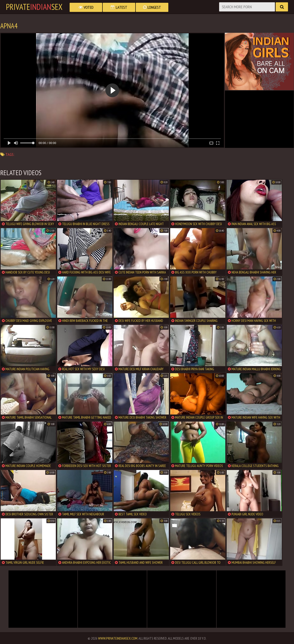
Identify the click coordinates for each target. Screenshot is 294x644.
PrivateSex (34, 7)
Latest (119, 7)
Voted (86, 7)
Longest (152, 7)
